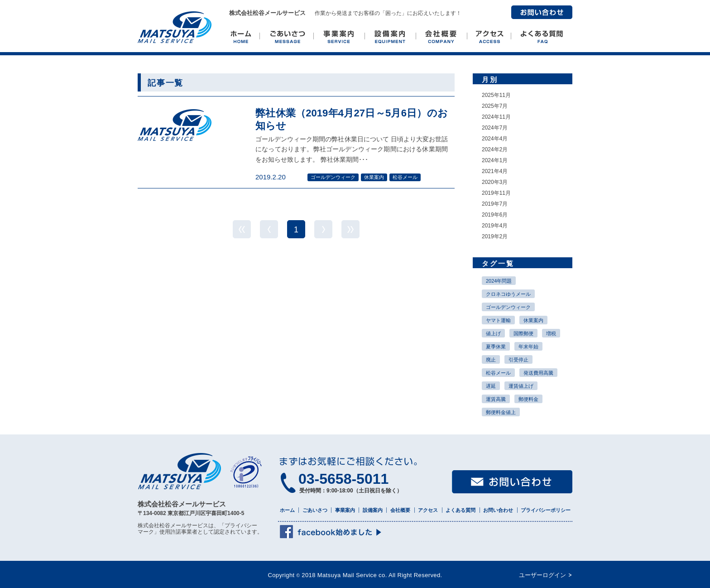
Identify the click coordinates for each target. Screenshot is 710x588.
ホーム (287, 510)
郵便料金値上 (501, 412)
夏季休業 (496, 347)
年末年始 (528, 347)
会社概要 (400, 510)
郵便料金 (528, 399)
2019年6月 (495, 215)
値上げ (493, 333)
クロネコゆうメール (508, 294)
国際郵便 (523, 333)
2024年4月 (495, 139)
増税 (551, 333)
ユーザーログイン (542, 575)
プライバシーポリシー (546, 510)
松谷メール (498, 373)
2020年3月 (495, 182)
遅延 (491, 386)
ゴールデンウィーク (508, 307)
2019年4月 (495, 226)
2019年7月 (495, 204)
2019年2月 (495, 236)
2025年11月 (496, 95)
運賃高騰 (496, 399)
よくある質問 (461, 510)
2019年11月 (496, 193)
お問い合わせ (542, 12)
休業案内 (533, 320)
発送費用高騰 (538, 373)
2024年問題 (499, 281)
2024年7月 (495, 128)
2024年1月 (495, 160)
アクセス (428, 510)
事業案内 (345, 510)
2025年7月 (495, 106)
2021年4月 (495, 171)
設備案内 (373, 510)
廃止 (491, 360)
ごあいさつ (315, 510)
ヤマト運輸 (498, 320)
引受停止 (518, 360)
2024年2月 (495, 149)
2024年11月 (496, 117)
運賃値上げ (521, 386)
